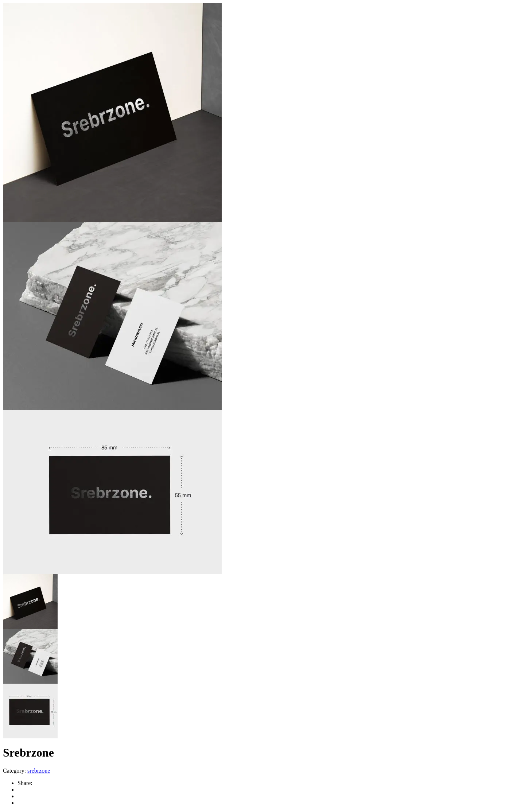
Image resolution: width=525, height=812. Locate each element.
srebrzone (39, 771)
